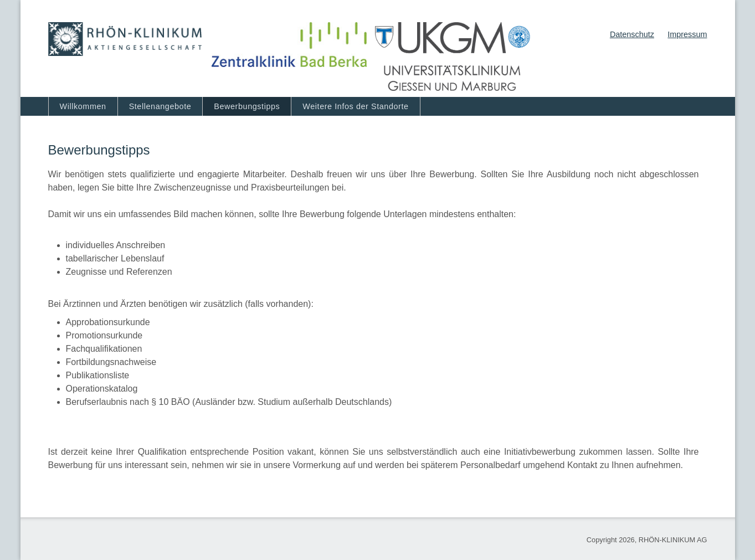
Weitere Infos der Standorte (355, 106)
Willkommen (83, 106)
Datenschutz (632, 34)
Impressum (687, 34)
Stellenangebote (160, 106)
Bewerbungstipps (247, 106)
